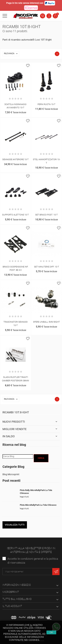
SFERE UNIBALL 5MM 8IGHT (46, 322)
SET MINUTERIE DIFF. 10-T (47, 267)
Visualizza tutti (15, 525)
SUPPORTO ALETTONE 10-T (15, 215)
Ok (51, 632)
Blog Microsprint (11, 474)
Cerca (41, 458)
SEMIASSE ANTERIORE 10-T (15, 159)
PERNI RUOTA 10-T (46, 104)
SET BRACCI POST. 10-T (46, 215)
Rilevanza (11, 54)
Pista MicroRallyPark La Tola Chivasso (38, 505)
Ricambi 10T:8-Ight (16, 412)
